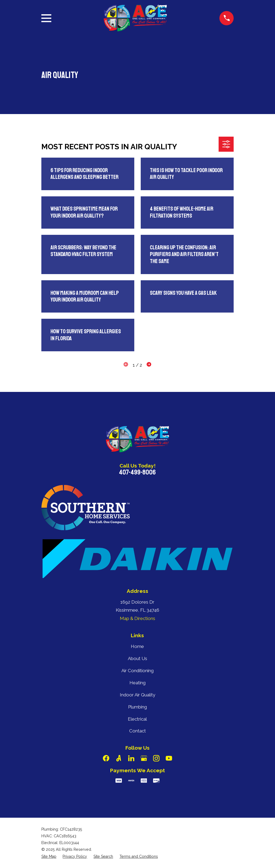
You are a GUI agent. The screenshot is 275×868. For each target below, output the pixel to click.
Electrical (137, 719)
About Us (137, 658)
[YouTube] (169, 758)
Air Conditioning (137, 671)
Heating (137, 683)
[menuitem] (49, 857)
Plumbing (137, 707)
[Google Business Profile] (144, 758)
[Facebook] (106, 758)
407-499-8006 (137, 472)
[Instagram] (156, 758)
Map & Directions (137, 618)
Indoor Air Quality (137, 695)
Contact (137, 731)
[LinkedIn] (131, 758)
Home (137, 646)
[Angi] (119, 758)
